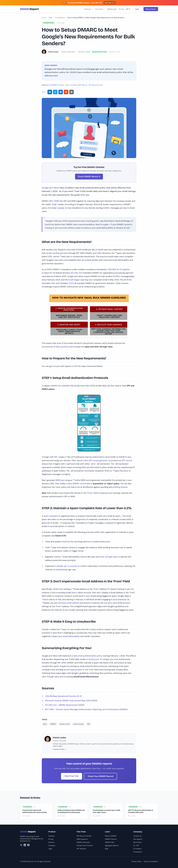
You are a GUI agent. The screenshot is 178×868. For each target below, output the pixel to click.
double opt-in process (67, 566)
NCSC (129, 280)
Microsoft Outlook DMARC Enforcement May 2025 (68, 701)
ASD (53, 283)
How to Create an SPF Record (76, 85)
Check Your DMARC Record (100, 776)
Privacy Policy (137, 861)
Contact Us (137, 836)
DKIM (64, 663)
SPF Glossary (81, 849)
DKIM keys (60, 480)
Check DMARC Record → (89, 177)
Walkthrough (112, 9)
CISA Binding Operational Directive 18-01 (64, 696)
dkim (45, 724)
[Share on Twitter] (55, 92)
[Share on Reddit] (66, 92)
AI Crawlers (137, 849)
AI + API (136, 845)
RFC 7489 (54, 201)
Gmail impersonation (73, 670)
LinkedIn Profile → (59, 749)
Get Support (138, 839)
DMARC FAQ (109, 842)
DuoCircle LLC (25, 841)
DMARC (54, 386)
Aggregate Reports (112, 845)
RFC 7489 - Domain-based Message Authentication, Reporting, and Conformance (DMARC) (86, 709)
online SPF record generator (96, 460)
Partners (51, 842)
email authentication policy (90, 656)
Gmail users (94, 659)
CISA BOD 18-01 (115, 269)
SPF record (127, 460)
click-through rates (109, 557)
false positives (62, 347)
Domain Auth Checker (85, 845)
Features (89, 9)
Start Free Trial (72, 776)
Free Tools (100, 9)
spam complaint (51, 516)
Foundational (60, 18)
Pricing (121, 9)
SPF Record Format (96, 85)
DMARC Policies (111, 839)
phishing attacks (120, 487)
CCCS (71, 283)
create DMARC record (76, 484)
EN (128, 9)
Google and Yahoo (50, 188)
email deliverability (71, 636)
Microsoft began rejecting (77, 280)
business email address (69, 603)
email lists (66, 542)
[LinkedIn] (25, 845)
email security (78, 724)
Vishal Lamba (53, 52)
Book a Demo (151, 9)
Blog (51, 18)
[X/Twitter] (21, 845)
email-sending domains (57, 253)
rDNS (99, 253)
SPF (56, 457)
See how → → (110, 3)
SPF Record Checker (84, 836)
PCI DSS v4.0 (77, 273)
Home (44, 18)
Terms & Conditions (151, 861)
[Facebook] (28, 845)
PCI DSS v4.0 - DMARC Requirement (61, 705)
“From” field (92, 493)
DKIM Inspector (82, 839)
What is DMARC (111, 836)
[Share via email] (72, 92)
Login (137, 9)
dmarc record (65, 724)
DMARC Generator (83, 842)
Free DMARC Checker (56, 85)
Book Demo (137, 842)
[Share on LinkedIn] (50, 92)
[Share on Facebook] (61, 92)
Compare (52, 845)
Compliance (138, 852)
